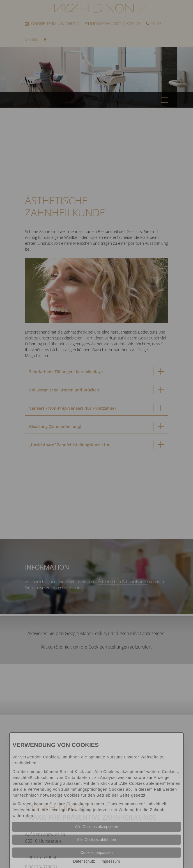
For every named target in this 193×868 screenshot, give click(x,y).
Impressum (110, 861)
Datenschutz (84, 861)
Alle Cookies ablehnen (96, 840)
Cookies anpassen (96, 853)
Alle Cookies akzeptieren (96, 827)
